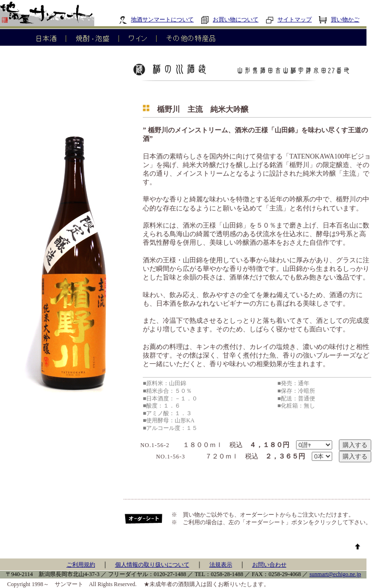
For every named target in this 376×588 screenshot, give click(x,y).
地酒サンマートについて (156, 20)
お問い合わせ (269, 565)
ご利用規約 (81, 565)
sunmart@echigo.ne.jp (335, 574)
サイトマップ (289, 20)
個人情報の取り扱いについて (152, 565)
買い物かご (339, 20)
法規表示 (221, 565)
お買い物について (230, 20)
